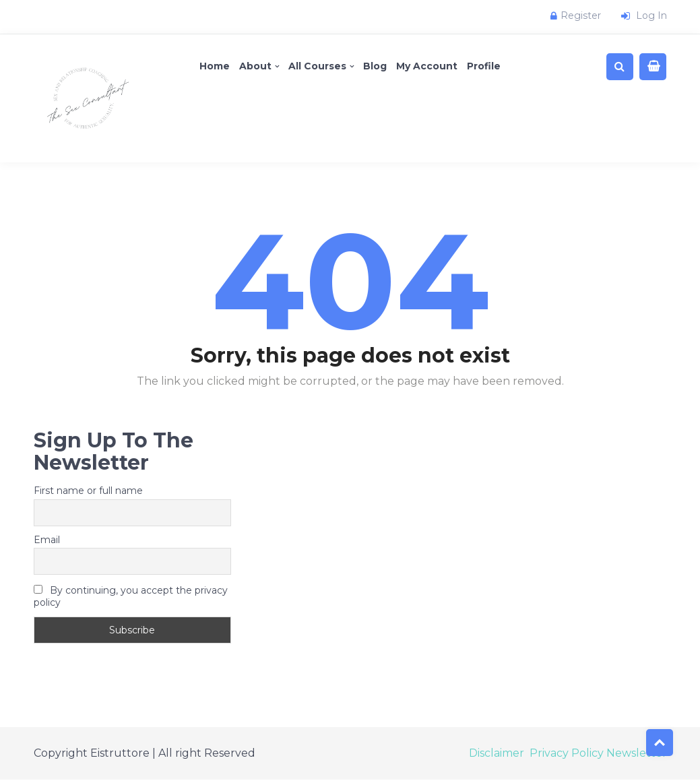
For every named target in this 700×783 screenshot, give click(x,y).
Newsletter (637, 753)
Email (47, 540)
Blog (375, 66)
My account (427, 66)
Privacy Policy (567, 753)
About (255, 66)
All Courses (317, 66)
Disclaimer (497, 753)
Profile (484, 66)
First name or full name (88, 491)
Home (215, 66)
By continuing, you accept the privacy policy (131, 596)
